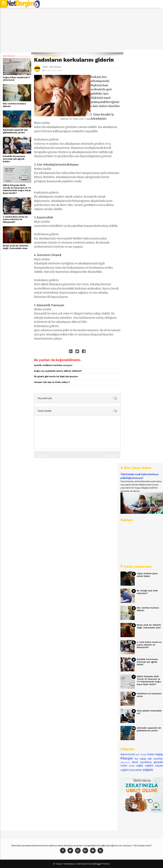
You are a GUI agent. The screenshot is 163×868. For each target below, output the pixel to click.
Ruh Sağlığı (140, 759)
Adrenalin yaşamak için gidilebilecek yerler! (15, 131)
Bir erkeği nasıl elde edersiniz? (147, 592)
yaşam (148, 769)
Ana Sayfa (39, 56)
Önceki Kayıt (42, 456)
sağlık (140, 765)
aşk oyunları (53, 56)
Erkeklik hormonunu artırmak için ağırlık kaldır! (14, 159)
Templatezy (69, 864)
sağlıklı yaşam (154, 765)
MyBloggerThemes (101, 864)
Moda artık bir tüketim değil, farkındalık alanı (16, 247)
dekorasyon (125, 762)
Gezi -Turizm (141, 754)
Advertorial (127, 754)
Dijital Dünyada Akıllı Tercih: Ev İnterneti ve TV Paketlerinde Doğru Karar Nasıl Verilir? (17, 189)
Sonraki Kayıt (112, 456)
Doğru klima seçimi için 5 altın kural (16, 79)
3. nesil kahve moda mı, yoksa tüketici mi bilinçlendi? (16, 219)
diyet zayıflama (142, 762)
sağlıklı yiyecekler (131, 770)
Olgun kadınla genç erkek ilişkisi (147, 575)
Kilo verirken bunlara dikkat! (14, 105)
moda (132, 766)
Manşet (127, 758)
